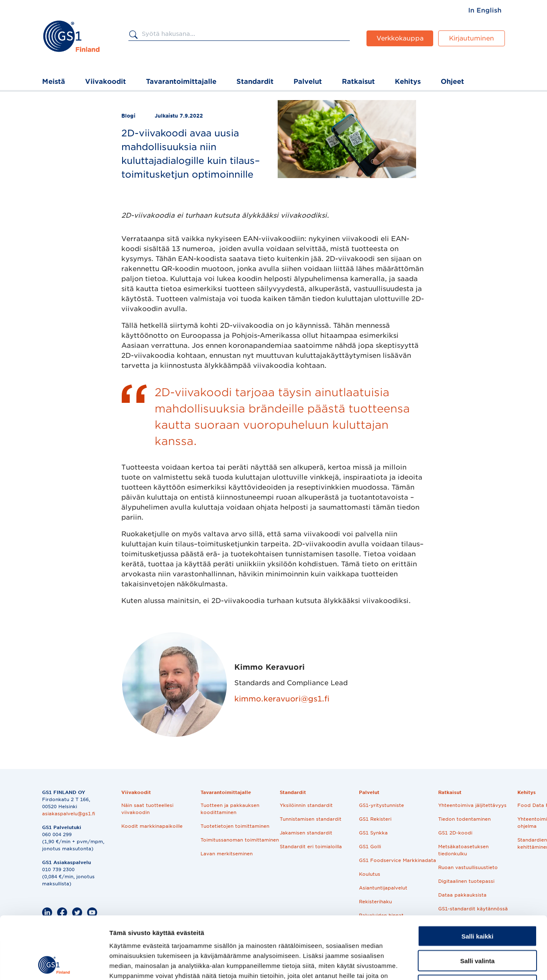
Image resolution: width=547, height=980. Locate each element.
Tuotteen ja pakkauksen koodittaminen (230, 809)
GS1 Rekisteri (375, 819)
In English (485, 10)
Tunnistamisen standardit (311, 819)
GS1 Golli (370, 847)
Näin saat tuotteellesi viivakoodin (147, 809)
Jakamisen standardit (306, 833)
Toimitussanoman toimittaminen (240, 840)
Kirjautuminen (472, 38)
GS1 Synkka (373, 833)
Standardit (255, 82)
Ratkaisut (358, 82)
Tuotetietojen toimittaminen (235, 826)
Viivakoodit (105, 82)
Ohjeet (452, 82)
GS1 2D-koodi (455, 833)
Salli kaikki (478, 878)
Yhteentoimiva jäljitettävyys (472, 805)
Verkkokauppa (400, 38)
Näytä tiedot (446, 964)
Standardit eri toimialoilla (311, 847)
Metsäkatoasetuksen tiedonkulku (463, 850)
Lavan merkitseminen (227, 854)
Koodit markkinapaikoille (152, 826)
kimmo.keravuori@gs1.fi (282, 699)
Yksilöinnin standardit (306, 805)
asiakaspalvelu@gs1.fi (69, 814)
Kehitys (408, 82)
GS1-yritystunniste (381, 805)
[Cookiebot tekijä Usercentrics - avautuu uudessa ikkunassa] (54, 964)
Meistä (54, 82)
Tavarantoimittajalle (181, 82)
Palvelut (308, 82)
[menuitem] (485, 10)
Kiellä (477, 927)
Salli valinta (478, 902)
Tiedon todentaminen (464, 819)
